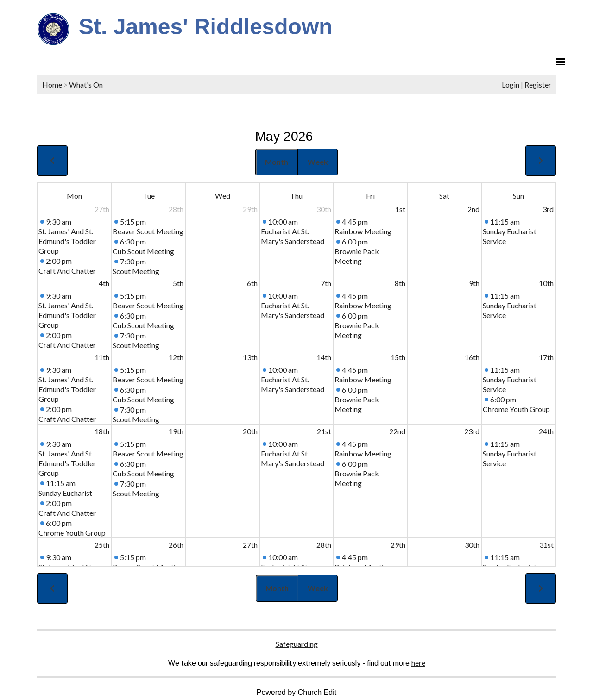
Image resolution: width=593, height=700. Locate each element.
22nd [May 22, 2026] (397, 431)
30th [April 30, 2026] (324, 209)
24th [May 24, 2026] (546, 431)
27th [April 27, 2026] (102, 209)
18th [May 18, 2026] (102, 431)
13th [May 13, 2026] (250, 357)
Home (52, 84)
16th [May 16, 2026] (472, 357)
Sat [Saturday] (444, 196)
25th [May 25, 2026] (102, 545)
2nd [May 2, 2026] (473, 209)
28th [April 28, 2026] (176, 209)
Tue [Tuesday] (149, 196)
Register (538, 84)
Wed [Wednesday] (223, 196)
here (418, 663)
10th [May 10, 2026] (546, 283)
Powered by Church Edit (297, 692)
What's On (86, 84)
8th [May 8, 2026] (400, 283)
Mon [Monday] (74, 196)
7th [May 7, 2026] (326, 283)
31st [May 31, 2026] (546, 545)
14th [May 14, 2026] (324, 357)
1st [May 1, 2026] (400, 209)
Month (277, 162)
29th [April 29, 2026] (250, 209)
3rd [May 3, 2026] (548, 209)
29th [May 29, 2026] (398, 545)
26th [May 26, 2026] (176, 545)
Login (511, 84)
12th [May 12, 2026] (176, 357)
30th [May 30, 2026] (472, 545)
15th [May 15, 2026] (398, 357)
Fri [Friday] (370, 196)
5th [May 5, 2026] (178, 283)
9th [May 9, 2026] (474, 283)
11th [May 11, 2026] (102, 357)
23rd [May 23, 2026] (472, 431)
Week (318, 162)
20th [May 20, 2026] (250, 431)
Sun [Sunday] (518, 196)
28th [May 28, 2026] (324, 545)
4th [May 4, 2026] (104, 283)
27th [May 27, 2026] (250, 545)
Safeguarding (297, 644)
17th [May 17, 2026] (546, 357)
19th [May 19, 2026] (176, 431)
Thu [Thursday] (296, 196)
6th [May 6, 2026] (252, 283)
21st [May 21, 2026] (324, 431)
